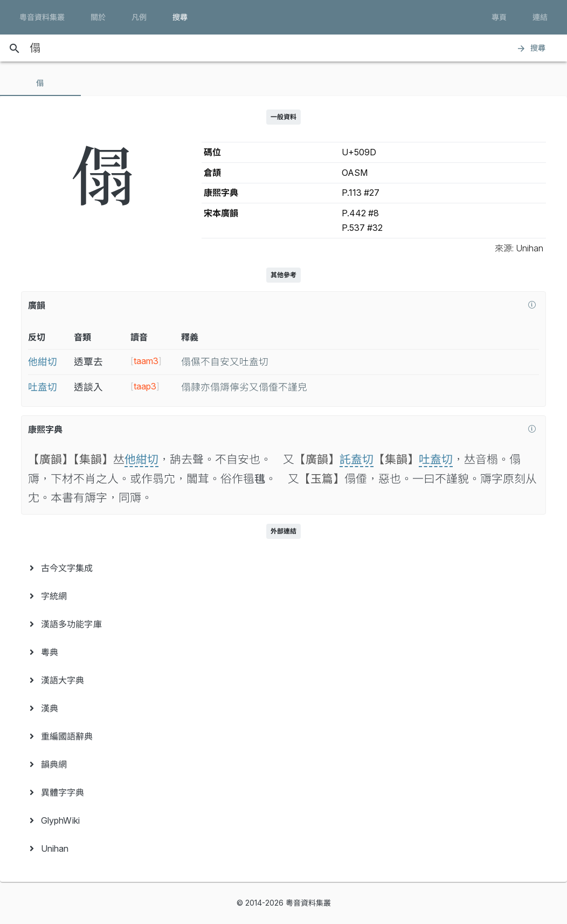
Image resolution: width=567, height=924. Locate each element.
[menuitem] (283, 568)
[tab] (40, 83)
